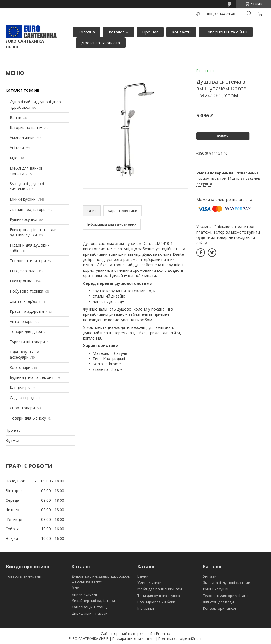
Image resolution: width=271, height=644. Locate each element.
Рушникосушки (23, 219)
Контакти (181, 32)
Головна (87, 32)
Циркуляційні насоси (90, 613)
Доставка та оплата (101, 43)
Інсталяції (146, 608)
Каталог (116, 32)
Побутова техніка (26, 291)
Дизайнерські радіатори (93, 601)
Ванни (15, 117)
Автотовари (21, 321)
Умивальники (22, 138)
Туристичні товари (27, 342)
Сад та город (22, 398)
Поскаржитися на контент (134, 639)
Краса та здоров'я (27, 311)
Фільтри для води (218, 602)
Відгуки (12, 440)
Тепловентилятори (28, 261)
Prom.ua (163, 633)
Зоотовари (20, 367)
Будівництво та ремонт (32, 377)
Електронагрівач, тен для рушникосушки (34, 232)
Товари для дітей (26, 331)
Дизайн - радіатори (28, 209)
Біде (14, 158)
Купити (223, 136)
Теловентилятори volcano (226, 596)
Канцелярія (20, 388)
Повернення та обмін (226, 32)
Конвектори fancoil (220, 608)
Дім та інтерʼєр (23, 301)
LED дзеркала (23, 271)
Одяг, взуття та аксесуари (24, 355)
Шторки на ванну (26, 127)
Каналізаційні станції (90, 607)
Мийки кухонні (23, 199)
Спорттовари (22, 408)
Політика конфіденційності (180, 639)
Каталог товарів (23, 90)
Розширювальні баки (156, 602)
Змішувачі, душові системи (227, 583)
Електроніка (21, 281)
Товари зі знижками (24, 576)
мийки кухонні (84, 594)
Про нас (150, 32)
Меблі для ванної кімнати (160, 589)
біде (75, 588)
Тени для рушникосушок (159, 596)
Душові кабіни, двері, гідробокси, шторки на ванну (101, 579)
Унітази (17, 148)
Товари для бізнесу (28, 418)
